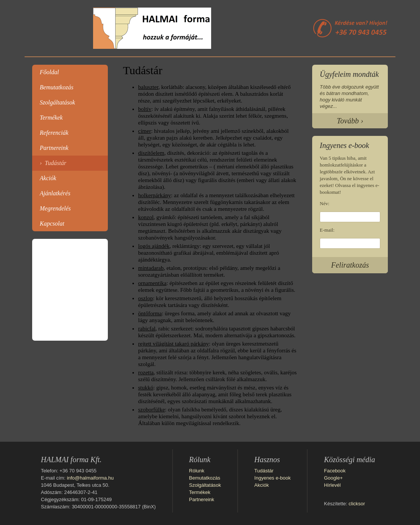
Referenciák (54, 133)
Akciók (48, 178)
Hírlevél (332, 485)
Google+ (333, 478)
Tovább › (350, 121)
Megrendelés (55, 208)
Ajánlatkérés (55, 193)
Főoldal (49, 72)
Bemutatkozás (57, 87)
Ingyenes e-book (272, 478)
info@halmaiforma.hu (90, 478)
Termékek (51, 118)
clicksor (357, 504)
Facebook (335, 471)
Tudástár (55, 163)
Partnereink (54, 148)
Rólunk (197, 471)
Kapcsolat (52, 224)
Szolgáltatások (57, 102)
